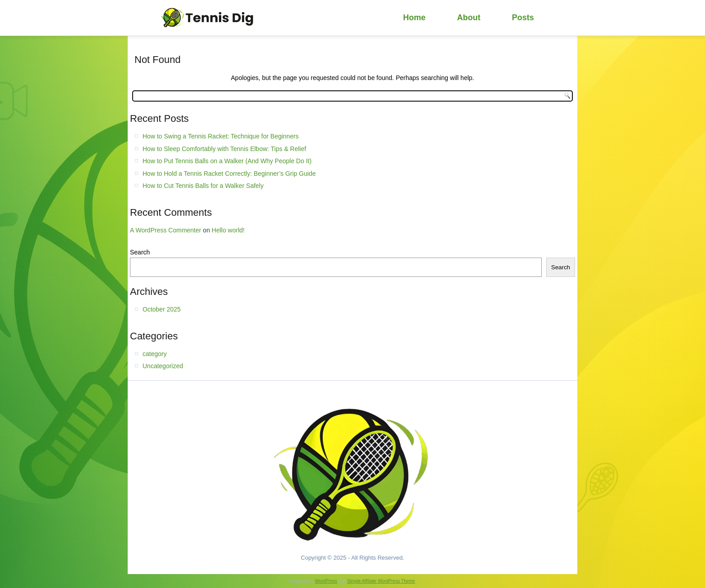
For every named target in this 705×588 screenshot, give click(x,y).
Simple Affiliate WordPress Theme (381, 581)
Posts (523, 18)
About (469, 18)
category (155, 354)
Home (415, 18)
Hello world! (228, 230)
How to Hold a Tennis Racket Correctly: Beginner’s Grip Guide (229, 174)
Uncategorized (163, 366)
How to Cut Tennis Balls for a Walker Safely (203, 186)
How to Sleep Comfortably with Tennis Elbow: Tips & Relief (224, 149)
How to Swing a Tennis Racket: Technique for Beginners (221, 136)
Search (140, 252)
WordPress (326, 581)
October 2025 (162, 309)
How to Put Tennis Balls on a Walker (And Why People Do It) (227, 161)
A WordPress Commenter (165, 230)
